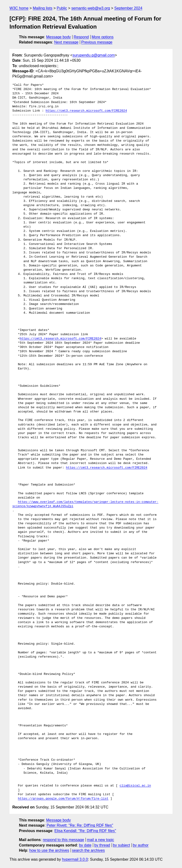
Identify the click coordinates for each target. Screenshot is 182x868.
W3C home (19, 8)
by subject (121, 845)
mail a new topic (101, 840)
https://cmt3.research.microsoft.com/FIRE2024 (86, 111)
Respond (81, 37)
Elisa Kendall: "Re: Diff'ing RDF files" (85, 831)
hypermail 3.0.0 (75, 859)
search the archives (89, 850)
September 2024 (128, 8)
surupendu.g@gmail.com (94, 55)
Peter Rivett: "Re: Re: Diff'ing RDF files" (80, 825)
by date (85, 845)
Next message (66, 42)
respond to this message (63, 840)
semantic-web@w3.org (91, 8)
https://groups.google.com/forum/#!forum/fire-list (63, 799)
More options (103, 37)
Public (62, 8)
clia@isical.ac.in (135, 786)
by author (141, 845)
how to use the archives (49, 850)
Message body (59, 37)
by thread (102, 845)
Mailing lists (43, 8)
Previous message (97, 42)
